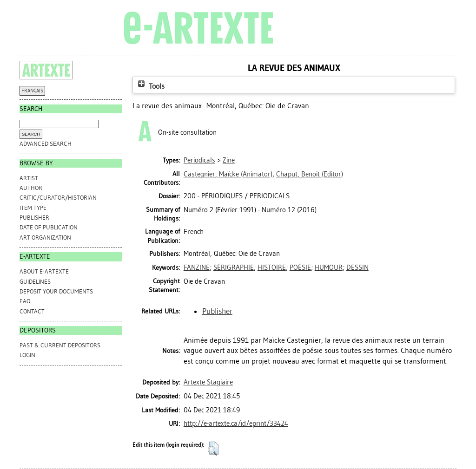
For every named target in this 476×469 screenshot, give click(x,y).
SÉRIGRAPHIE (234, 267)
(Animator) (228, 174)
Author (31, 188)
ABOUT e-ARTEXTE (44, 271)
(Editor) (310, 174)
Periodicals (199, 160)
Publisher (34, 218)
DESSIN (357, 267)
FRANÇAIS (32, 91)
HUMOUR (329, 267)
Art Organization (45, 238)
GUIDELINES (35, 282)
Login (27, 355)
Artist (29, 178)
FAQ (25, 301)
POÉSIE (300, 267)
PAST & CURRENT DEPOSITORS (60, 345)
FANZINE (197, 267)
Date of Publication (49, 227)
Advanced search (46, 144)
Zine (229, 160)
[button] (213, 449)
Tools (150, 86)
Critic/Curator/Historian (58, 198)
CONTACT (32, 311)
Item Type (33, 208)
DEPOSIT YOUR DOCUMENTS (56, 291)
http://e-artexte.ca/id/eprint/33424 (236, 423)
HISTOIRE (272, 267)
